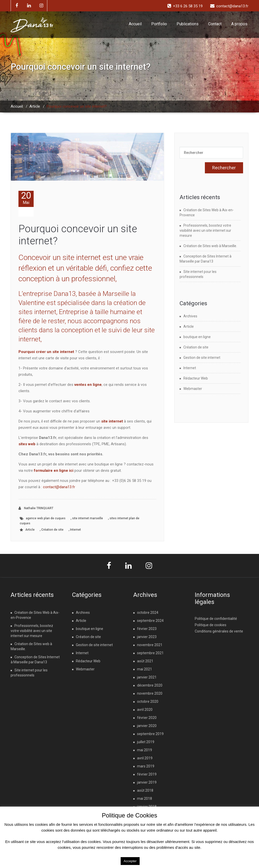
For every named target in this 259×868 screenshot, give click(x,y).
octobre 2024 (148, 613)
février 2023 (147, 629)
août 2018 (145, 790)
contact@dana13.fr (59, 487)
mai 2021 (145, 669)
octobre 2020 (148, 701)
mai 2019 (145, 750)
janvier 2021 (147, 677)
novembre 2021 (150, 645)
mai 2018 (145, 799)
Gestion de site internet (202, 358)
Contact (215, 24)
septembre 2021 (150, 653)
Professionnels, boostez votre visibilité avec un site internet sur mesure (205, 230)
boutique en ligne (197, 337)
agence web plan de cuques (46, 518)
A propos (239, 24)
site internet (112, 421)
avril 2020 (145, 710)
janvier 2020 (147, 726)
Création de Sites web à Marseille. (210, 246)
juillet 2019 (146, 742)
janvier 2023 (147, 637)
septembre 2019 (150, 734)
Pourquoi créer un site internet (46, 352)
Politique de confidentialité (216, 619)
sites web (27, 444)
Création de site (52, 530)
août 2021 (145, 661)
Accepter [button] (130, 861)
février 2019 (147, 774)
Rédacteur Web (196, 378)
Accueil (135, 24)
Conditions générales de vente (219, 631)
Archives (190, 316)
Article (35, 106)
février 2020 (147, 718)
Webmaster (193, 389)
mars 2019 (146, 766)
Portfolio (159, 24)
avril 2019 (145, 758)
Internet (75, 530)
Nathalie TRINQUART (36, 508)
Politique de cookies (211, 625)
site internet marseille (88, 518)
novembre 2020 (150, 693)
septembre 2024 (150, 621)
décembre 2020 (150, 685)
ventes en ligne (88, 385)
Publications (188, 24)
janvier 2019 (147, 782)
